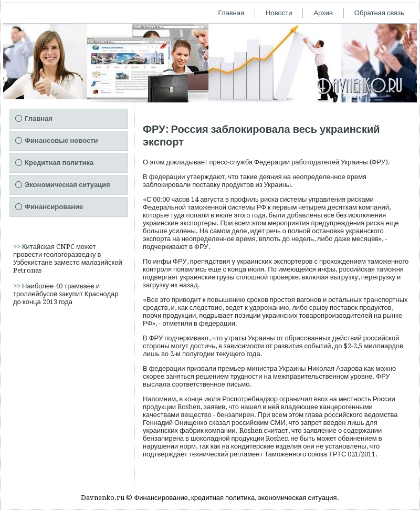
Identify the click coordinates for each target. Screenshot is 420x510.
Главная (231, 13)
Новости (279, 13)
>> (18, 247)
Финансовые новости (61, 140)
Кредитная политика (59, 163)
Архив (323, 13)
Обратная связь (379, 13)
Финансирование (54, 207)
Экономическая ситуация (67, 185)
